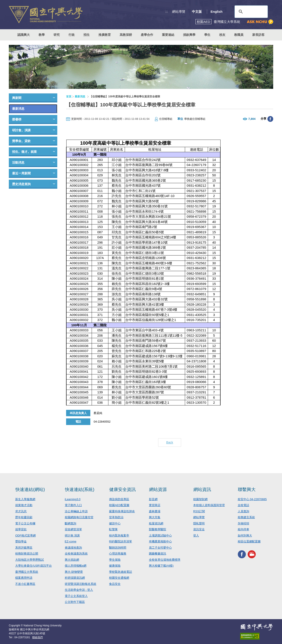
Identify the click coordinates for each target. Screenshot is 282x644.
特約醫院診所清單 (121, 541)
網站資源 (158, 489)
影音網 (153, 499)
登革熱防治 (116, 517)
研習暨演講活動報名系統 (81, 584)
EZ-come (71, 541)
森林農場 (155, 511)
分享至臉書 (270, 119)
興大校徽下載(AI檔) (161, 566)
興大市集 (155, 517)
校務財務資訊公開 (27, 554)
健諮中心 (115, 523)
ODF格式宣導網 (25, 535)
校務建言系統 (246, 517)
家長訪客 (258, 35)
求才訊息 (21, 511)
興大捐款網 (72, 560)
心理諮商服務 (118, 554)
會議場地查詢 (73, 548)
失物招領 (243, 523)
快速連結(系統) (80, 489)
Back (170, 442)
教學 (42, 35)
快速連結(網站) (30, 489)
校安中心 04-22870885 (252, 499)
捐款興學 (189, 35)
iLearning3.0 (73, 499)
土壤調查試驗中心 (160, 535)
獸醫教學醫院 (158, 529)
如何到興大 (245, 535)
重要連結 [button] (168, 35)
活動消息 (18, 162)
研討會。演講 (21, 130)
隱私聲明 (199, 523)
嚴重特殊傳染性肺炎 (122, 511)
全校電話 (243, 505)
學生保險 (115, 560)
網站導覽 (179, 12)
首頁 (69, 97)
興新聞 (17, 98)
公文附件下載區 (75, 602)
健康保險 (115, 566)
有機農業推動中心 (160, 541)
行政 (72, 35)
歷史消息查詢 (21, 184)
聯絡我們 (37, 637)
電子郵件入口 (73, 505)
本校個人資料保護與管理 (209, 505)
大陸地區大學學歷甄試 (30, 560)
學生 (207, 35)
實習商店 (155, 505)
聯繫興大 (247, 489)
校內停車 (243, 529)
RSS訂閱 (199, 511)
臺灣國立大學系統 (27, 572)
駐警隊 (113, 529)
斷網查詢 (70, 523)
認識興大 (24, 35)
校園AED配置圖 (119, 505)
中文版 (197, 12)
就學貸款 (21, 529)
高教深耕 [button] (126, 35)
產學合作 (147, 35)
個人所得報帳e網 (76, 566)
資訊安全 (199, 529)
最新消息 (18, 109)
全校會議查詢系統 (76, 554)
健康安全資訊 (122, 489)
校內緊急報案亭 (119, 535)
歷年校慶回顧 (24, 517)
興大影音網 (252, 554)
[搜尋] (250, 12)
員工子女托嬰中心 (160, 548)
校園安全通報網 (119, 578)
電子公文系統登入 (76, 596)
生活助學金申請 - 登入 (79, 590)
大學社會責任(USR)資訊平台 (33, 566)
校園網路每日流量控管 (79, 517)
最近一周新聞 (21, 173)
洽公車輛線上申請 (76, 511)
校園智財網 (200, 499)
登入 (196, 535)
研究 (57, 35)
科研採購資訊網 (75, 578)
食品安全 (115, 584)
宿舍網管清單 (73, 529)
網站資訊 (202, 489)
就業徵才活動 (24, 505)
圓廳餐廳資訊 (158, 554)
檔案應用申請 (24, 578)
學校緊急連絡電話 (121, 572)
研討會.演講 (72, 535)
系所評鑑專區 (24, 548)
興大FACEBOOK (242, 554)
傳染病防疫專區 (119, 499)
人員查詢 (243, 511)
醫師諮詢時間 (118, 548)
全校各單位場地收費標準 (165, 560)
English (217, 12)
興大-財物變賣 (74, 572)
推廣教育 (105, 35)
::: (167, 12)
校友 (222, 35)
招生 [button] (87, 35)
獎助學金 (21, 541)
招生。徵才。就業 (24, 152)
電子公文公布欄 (25, 523)
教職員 (239, 35)
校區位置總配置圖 (249, 541)
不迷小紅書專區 (25, 584)
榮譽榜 (17, 119)
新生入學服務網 (25, 499)
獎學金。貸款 (21, 141)
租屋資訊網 (156, 523)
